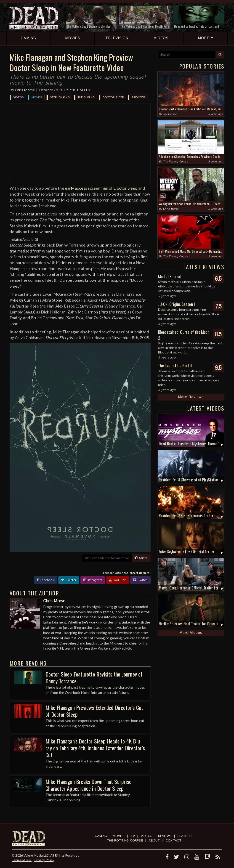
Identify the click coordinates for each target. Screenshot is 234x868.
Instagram (93, 580)
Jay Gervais (170, 114)
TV (133, 836)
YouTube (118, 580)
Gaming (101, 836)
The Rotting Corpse (175, 162)
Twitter (69, 580)
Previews (138, 97)
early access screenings (86, 188)
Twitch (140, 580)
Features (186, 836)
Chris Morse (25, 90)
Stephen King (60, 97)
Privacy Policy (44, 860)
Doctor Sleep (113, 97)
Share (141, 558)
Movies (37, 97)
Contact (174, 841)
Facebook (45, 580)
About (154, 841)
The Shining (86, 97)
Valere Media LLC (36, 855)
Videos (18, 97)
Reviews (165, 836)
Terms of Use (22, 860)
